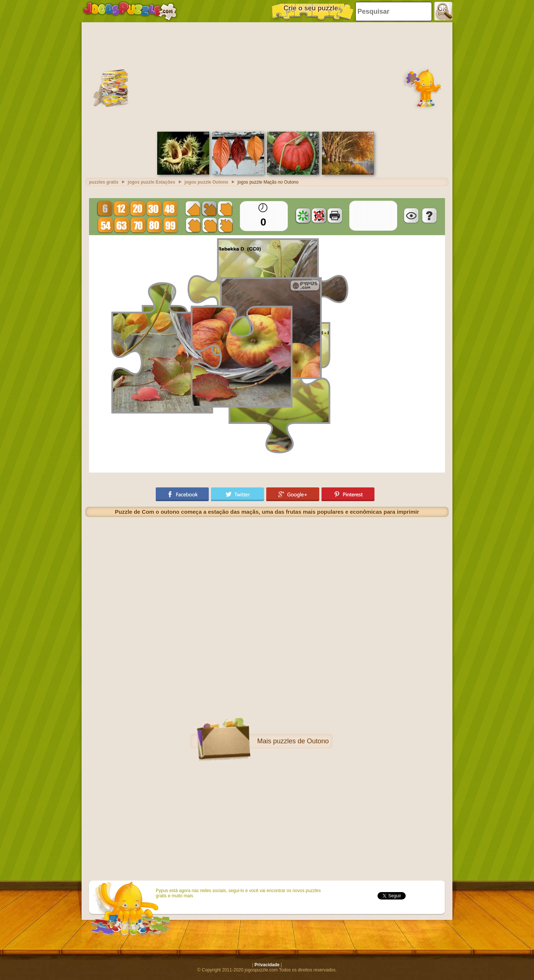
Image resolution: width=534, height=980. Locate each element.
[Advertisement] (267, 76)
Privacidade (267, 965)
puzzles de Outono (301, 741)
